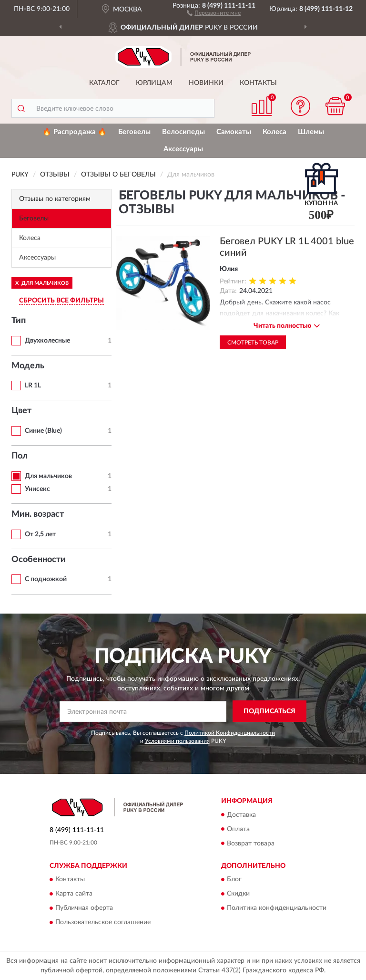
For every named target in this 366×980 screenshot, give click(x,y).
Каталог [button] (104, 83)
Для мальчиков (48, 476)
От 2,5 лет (40, 534)
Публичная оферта (84, 908)
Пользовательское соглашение (103, 922)
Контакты (258, 83)
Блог (234, 879)
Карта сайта (74, 894)
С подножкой (46, 579)
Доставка (241, 815)
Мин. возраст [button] (38, 514)
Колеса (274, 132)
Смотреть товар (253, 343)
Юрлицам (154, 83)
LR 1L (33, 386)
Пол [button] (20, 456)
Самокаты (234, 132)
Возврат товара (251, 844)
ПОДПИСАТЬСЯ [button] (269, 711)
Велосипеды (183, 132)
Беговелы (134, 132)
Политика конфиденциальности (277, 908)
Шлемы (311, 132)
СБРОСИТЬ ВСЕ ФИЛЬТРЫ (61, 301)
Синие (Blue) (43, 431)
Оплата (238, 829)
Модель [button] (28, 366)
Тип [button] (19, 321)
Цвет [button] (21, 411)
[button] (214, 12)
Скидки (238, 894)
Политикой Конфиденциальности (230, 733)
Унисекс (37, 489)
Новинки (206, 83)
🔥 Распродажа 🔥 (75, 132)
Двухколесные (47, 341)
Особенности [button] (39, 560)
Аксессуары (183, 149)
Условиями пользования (177, 741)
